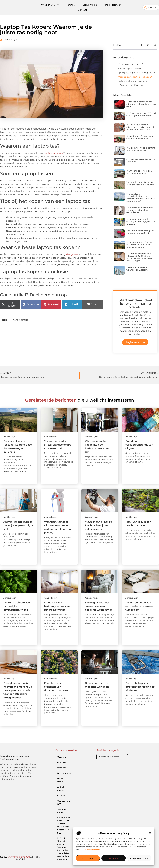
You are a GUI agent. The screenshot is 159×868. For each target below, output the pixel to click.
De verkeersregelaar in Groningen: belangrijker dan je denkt (141, 221)
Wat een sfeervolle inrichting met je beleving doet (141, 149)
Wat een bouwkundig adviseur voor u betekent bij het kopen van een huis (140, 127)
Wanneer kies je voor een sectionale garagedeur (139, 172)
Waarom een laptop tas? (130, 64)
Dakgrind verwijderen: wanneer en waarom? (138, 269)
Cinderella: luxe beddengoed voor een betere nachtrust (58, 606)
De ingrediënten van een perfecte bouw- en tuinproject (140, 606)
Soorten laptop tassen (129, 68)
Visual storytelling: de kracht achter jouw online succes (98, 525)
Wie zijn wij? (50, 5)
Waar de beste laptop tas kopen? (135, 77)
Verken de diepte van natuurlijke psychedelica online (17, 606)
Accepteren (88, 858)
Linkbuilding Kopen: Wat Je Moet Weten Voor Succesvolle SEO (64, 825)
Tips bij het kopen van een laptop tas (137, 73)
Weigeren (114, 858)
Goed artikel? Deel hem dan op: (136, 85)
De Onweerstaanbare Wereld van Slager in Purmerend (141, 114)
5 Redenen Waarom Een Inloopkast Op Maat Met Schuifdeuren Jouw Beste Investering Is (139, 257)
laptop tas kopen (54, 153)
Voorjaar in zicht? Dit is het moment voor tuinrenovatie (140, 183)
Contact (82, 10)
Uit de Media (60, 780)
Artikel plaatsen (113, 5)
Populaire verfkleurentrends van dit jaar (139, 445)
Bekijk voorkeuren (139, 858)
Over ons (62, 757)
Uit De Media (90, 5)
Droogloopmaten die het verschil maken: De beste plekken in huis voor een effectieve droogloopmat (18, 690)
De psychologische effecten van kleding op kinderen (140, 687)
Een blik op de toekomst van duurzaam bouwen (56, 687)
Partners (71, 5)
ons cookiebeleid (92, 849)
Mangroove (72, 254)
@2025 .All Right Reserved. (20, 858)
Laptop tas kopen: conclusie (132, 81)
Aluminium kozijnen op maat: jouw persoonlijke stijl (18, 525)
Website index (61, 811)
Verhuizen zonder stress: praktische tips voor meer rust (58, 445)
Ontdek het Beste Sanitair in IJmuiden (141, 160)
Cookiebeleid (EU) (64, 802)
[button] (150, 833)
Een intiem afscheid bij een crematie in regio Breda (140, 232)
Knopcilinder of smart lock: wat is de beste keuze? (140, 137)
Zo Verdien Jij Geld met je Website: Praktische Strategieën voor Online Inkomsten (63, 849)
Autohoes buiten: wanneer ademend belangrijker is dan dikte (141, 104)
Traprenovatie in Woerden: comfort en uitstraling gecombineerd (140, 210)
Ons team (62, 762)
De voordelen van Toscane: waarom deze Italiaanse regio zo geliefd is (140, 245)
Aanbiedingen (11, 39)
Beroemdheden (64, 773)
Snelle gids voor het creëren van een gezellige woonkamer (98, 606)
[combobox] (151, 7)
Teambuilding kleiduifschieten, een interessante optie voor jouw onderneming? (141, 197)
